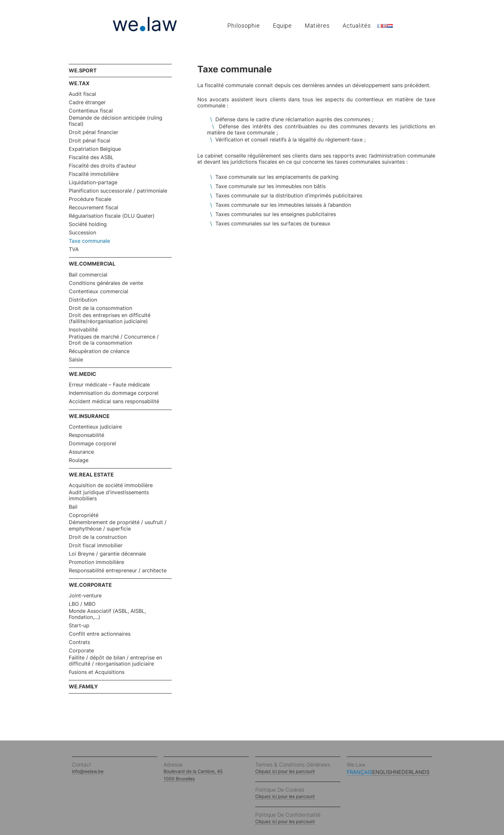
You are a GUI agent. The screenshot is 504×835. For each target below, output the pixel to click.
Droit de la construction (98, 537)
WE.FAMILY (83, 686)
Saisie (76, 360)
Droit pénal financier (94, 132)
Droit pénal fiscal (90, 141)
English (383, 772)
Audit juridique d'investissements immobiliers (109, 495)
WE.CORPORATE (90, 585)
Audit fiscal (82, 94)
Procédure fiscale (90, 199)
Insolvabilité (83, 330)
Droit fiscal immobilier (96, 545)
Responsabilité (86, 435)
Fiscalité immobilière (94, 174)
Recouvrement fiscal (94, 208)
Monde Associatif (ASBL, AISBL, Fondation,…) (107, 614)
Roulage (79, 460)
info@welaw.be (88, 771)
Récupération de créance (99, 351)
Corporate (81, 651)
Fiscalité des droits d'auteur (103, 166)
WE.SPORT (83, 70)
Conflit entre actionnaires (100, 634)
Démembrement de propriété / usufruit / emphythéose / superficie (118, 525)
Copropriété (84, 515)
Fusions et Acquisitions (97, 672)
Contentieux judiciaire (95, 427)
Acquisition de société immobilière (111, 485)
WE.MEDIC (82, 374)
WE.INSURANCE (89, 416)
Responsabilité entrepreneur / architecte (118, 571)
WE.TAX (79, 83)
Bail (73, 507)
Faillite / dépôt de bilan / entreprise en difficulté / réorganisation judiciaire (115, 661)
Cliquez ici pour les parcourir (285, 771)
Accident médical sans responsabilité (114, 401)
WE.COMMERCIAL (92, 264)
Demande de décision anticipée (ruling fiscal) (116, 121)
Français (360, 772)
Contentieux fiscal (91, 111)
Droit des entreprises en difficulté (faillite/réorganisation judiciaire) (110, 318)
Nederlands (412, 772)
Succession (82, 233)
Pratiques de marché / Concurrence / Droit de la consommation (114, 340)
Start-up (79, 626)
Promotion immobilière (96, 562)
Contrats (79, 642)
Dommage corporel (92, 444)
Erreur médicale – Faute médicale (109, 385)
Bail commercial (88, 275)
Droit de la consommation (100, 308)
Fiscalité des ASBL (91, 157)
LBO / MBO (82, 604)
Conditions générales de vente (106, 283)
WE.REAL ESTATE (91, 475)
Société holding (88, 224)
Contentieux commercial (99, 291)
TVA (74, 249)
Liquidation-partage (93, 182)
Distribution (83, 300)
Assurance (81, 452)
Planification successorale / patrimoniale (118, 191)
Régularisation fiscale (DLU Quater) (112, 216)
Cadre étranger (87, 102)
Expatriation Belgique (95, 149)
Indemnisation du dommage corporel (114, 393)
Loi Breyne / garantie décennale (107, 554)
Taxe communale (89, 241)
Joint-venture (85, 596)
